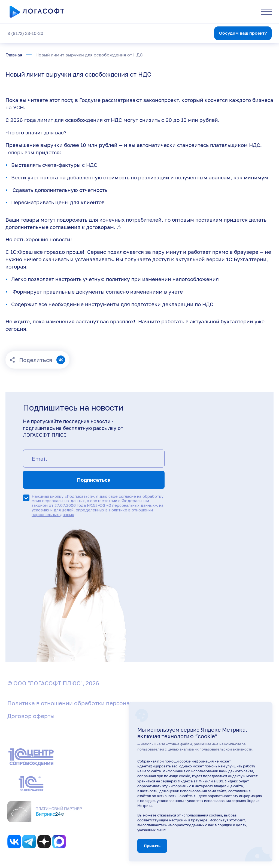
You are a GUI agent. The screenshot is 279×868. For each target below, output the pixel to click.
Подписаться (94, 480)
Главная (14, 55)
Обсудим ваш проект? (243, 33)
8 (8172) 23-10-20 (25, 33)
